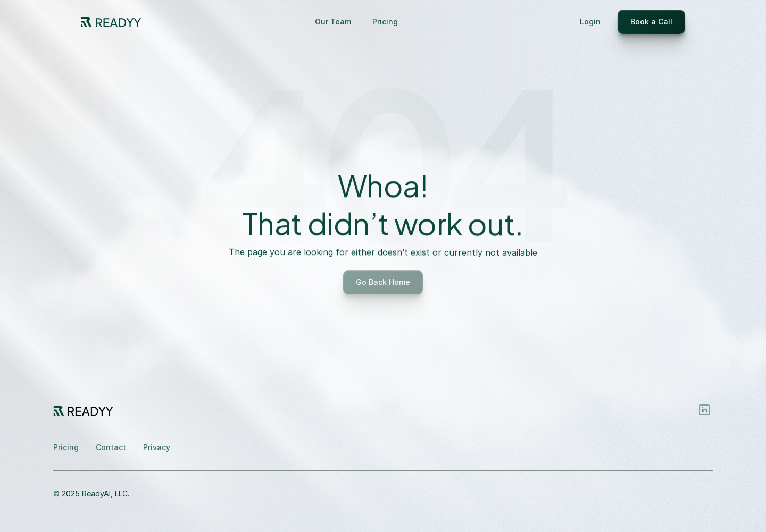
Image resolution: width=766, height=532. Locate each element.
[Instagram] (704, 410)
